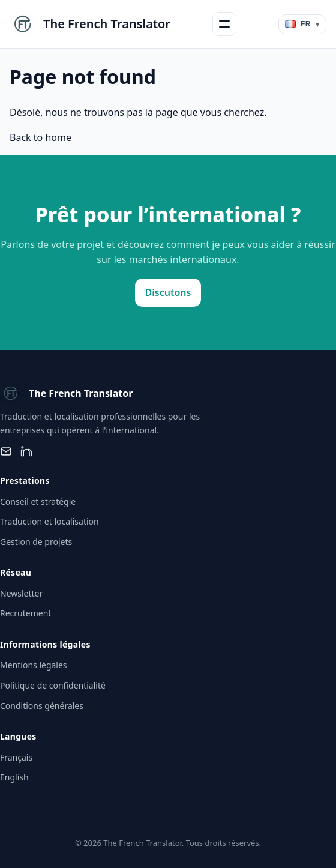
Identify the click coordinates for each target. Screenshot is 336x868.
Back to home (40, 137)
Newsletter (21, 593)
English (14, 777)
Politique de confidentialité (53, 685)
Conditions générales (42, 706)
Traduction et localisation (49, 521)
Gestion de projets (36, 542)
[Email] (6, 451)
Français (16, 757)
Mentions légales (34, 665)
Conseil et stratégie (38, 502)
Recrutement (25, 613)
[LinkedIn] (26, 451)
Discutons (168, 292)
